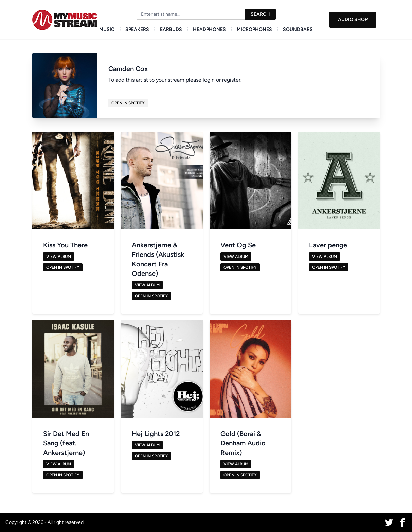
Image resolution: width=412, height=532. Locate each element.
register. (232, 80)
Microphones (254, 29)
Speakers (137, 29)
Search (260, 14)
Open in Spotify (128, 103)
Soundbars (298, 29)
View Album (59, 256)
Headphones (209, 29)
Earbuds (171, 29)
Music (107, 29)
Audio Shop (353, 20)
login (209, 80)
